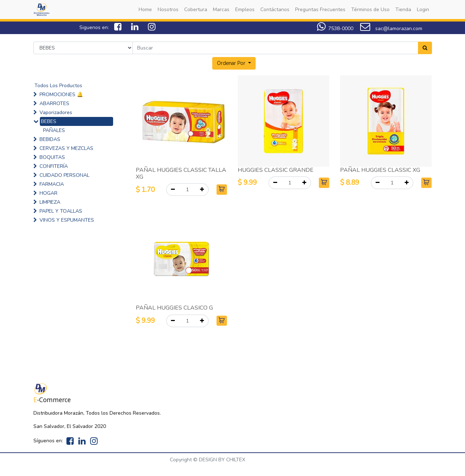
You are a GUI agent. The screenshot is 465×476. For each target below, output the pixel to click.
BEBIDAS (50, 139)
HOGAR (48, 193)
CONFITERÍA (54, 166)
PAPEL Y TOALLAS (61, 211)
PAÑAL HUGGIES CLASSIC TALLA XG (181, 173)
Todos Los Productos (58, 86)
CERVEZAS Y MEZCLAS (66, 148)
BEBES (49, 121)
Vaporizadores (56, 112)
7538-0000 (341, 29)
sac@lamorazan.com (391, 29)
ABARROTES (54, 103)
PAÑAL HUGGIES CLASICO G (174, 308)
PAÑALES (54, 130)
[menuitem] (145, 10)
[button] (234, 63)
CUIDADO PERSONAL (64, 175)
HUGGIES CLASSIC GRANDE (276, 170)
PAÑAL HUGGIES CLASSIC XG (380, 170)
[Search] (425, 48)
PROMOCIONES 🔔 (61, 95)
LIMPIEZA (50, 202)
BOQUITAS (52, 157)
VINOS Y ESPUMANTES (67, 220)
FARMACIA (52, 184)
